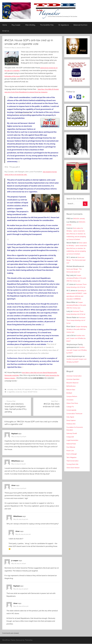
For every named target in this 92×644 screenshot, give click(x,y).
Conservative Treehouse (75, 425)
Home (5, 25)
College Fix (71, 418)
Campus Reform (73, 408)
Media (19, 390)
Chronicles (70, 411)
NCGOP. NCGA (32, 392)
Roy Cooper (16, 25)
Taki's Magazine (72, 468)
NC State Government (39, 390)
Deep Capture (72, 431)
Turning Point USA (73, 475)
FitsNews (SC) (72, 435)
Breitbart (70, 404)
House (25, 392)
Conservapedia (72, 421)
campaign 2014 (12, 390)
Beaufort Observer (73, 394)
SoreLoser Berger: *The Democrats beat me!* (76, 266)
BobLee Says (71, 401)
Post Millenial (71, 458)
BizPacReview (72, 397)
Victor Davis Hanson (74, 479)
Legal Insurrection (73, 451)
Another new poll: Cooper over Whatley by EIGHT (76, 350)
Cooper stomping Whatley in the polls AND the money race (76, 284)
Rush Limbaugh (72, 465)
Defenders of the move (13, 76)
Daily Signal (71, 428)
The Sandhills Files (47, 25)
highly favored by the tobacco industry (19, 378)
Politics (55, 390)
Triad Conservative (73, 472)
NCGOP (50, 390)
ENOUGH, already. (80, 219)
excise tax (19, 392)
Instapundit (71, 448)
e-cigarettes (11, 392)
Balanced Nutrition (80, 25)
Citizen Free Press (73, 414)
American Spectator (74, 390)
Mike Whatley (30, 25)
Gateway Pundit (72, 445)
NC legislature (64, 25)
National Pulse (72, 455)
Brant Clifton (26, 48)
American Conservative (75, 387)
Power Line (71, 462)
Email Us (6, 31)
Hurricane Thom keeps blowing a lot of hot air (77, 293)
